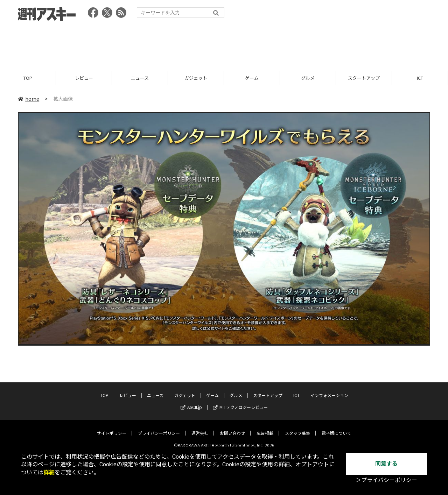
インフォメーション (329, 390)
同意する (386, 464)
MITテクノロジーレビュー (240, 402)
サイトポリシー (112, 428)
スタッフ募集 (297, 428)
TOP (28, 78)
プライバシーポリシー (159, 428)
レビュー (84, 78)
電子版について (336, 428)
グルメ (308, 78)
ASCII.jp (191, 402)
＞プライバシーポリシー (386, 480)
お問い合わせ (232, 428)
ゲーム (252, 78)
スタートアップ (364, 78)
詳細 (49, 472)
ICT (420, 78)
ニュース (140, 78)
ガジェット (196, 78)
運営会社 (200, 428)
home (29, 99)
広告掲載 (265, 428)
